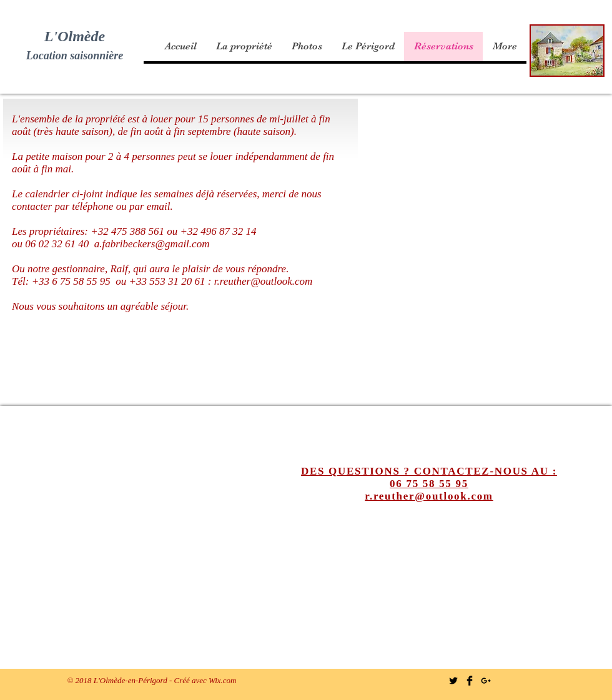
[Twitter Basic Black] (453, 681)
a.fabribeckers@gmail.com (152, 244)
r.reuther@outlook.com (264, 281)
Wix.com (222, 680)
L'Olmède (75, 36)
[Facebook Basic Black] (470, 681)
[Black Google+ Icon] (486, 681)
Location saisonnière (75, 56)
